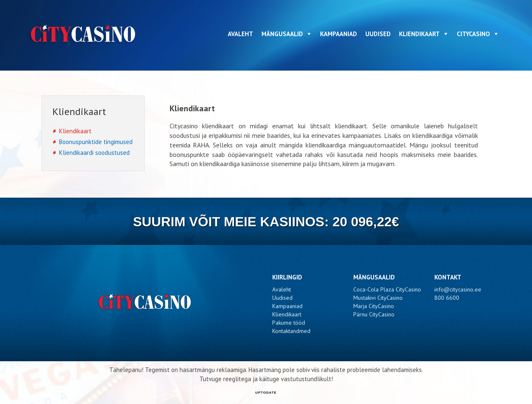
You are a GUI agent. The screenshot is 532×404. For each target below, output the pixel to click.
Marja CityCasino (374, 306)
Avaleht (240, 34)
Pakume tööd (289, 323)
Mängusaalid (282, 34)
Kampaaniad (339, 34)
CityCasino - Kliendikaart (84, 34)
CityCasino (473, 34)
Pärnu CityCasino (374, 314)
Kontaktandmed (291, 331)
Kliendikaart (419, 34)
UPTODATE (266, 393)
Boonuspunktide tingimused (96, 142)
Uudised (378, 34)
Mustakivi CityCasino (378, 298)
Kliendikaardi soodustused (94, 153)
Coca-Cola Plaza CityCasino (387, 289)
